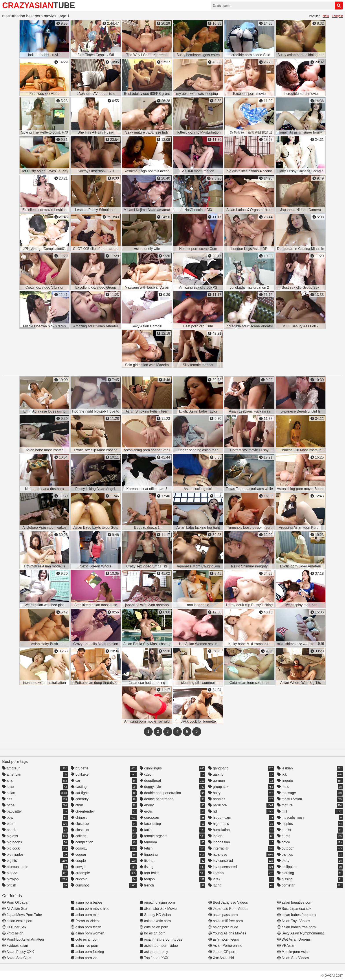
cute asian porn (85, 939)
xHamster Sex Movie (158, 909)
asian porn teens (224, 939)
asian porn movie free (90, 909)
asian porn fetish (86, 927)
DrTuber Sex (14, 927)
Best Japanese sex (294, 909)
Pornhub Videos (86, 921)
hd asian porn (153, 933)
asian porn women (87, 933)
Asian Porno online (225, 946)
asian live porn (84, 946)
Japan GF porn (222, 952)
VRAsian (286, 946)
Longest (337, 16)
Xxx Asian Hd (221, 958)
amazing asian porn (157, 902)
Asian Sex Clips (17, 958)
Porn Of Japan (16, 902)
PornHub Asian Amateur (23, 939)
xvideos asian (15, 946)
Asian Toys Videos (294, 921)
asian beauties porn (295, 902)
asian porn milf (85, 915)
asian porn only (154, 952)
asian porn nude (223, 927)
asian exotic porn (18, 921)
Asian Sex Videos (293, 958)
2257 (339, 976)
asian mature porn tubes (161, 939)
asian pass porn (223, 915)
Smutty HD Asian (155, 915)
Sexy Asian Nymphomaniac (301, 933)
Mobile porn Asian (294, 952)
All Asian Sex (15, 909)
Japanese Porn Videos (228, 909)
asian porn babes (87, 902)
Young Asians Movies (227, 933)
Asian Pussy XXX (18, 952)
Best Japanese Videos (228, 902)
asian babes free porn (296, 915)
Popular (314, 16)
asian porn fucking (87, 952)
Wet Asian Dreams (294, 939)
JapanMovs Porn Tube (22, 915)
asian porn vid (84, 958)
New (326, 16)
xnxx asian (13, 933)
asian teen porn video (159, 946)
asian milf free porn (226, 921)
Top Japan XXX (154, 958)
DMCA (329, 976)
